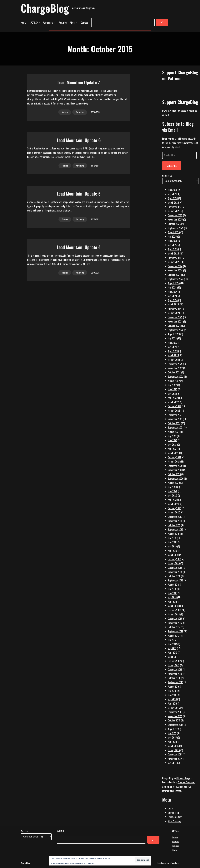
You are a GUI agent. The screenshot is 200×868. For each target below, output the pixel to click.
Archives (25, 831)
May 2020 (172, 495)
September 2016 (175, 682)
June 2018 (172, 593)
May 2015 (172, 737)
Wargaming (80, 112)
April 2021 (173, 449)
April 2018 (173, 602)
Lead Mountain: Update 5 (79, 194)
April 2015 (173, 742)
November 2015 (175, 716)
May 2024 (172, 296)
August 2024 (174, 283)
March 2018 (173, 606)
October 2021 (174, 423)
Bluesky (175, 850)
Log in (170, 808)
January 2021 (174, 461)
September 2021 (175, 427)
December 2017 (175, 618)
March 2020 (173, 504)
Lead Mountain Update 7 (79, 82)
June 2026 (173, 190)
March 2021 (173, 453)
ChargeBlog (45, 8)
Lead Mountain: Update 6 (79, 140)
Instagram (176, 846)
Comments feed (175, 817)
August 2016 (174, 686)
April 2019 (173, 551)
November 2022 (175, 368)
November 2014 (175, 759)
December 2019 (175, 517)
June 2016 (172, 695)
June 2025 (173, 241)
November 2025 (175, 219)
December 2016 (175, 669)
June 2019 (172, 542)
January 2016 (174, 708)
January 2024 (174, 313)
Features (65, 112)
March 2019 (173, 555)
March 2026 (173, 202)
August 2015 (174, 729)
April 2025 (173, 249)
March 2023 (173, 355)
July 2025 (172, 236)
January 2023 (174, 360)
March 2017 (173, 657)
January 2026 (174, 211)
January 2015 (174, 750)
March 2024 (173, 304)
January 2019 (174, 563)
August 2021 (174, 432)
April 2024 (173, 300)
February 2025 (175, 258)
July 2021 (172, 436)
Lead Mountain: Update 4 (79, 247)
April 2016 (173, 703)
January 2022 (174, 410)
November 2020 (175, 470)
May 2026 (172, 194)
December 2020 (175, 466)
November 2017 (175, 623)
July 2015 (172, 733)
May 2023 (172, 347)
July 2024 (172, 287)
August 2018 (174, 584)
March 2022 (173, 402)
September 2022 (176, 376)
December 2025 (175, 215)
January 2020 (174, 512)
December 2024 (175, 266)
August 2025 (174, 232)
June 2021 (172, 440)
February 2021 (174, 457)
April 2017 (172, 652)
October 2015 (174, 720)
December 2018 (175, 568)
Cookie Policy (91, 863)
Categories (167, 176)
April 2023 (173, 351)
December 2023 (175, 317)
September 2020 (176, 478)
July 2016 (172, 691)
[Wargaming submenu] (55, 23)
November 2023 (175, 321)
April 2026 (173, 198)
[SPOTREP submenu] (39, 23)
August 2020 (174, 483)
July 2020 (172, 487)
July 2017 (172, 640)
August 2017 (173, 636)
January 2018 (174, 614)
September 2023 (176, 330)
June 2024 (173, 292)
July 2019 (172, 538)
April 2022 (173, 398)
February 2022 (175, 406)
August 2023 (174, 334)
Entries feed (173, 813)
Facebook (175, 841)
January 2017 (174, 665)
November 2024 (175, 270)
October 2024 (174, 275)
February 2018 (174, 610)
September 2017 (175, 631)
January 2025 (174, 262)
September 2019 (175, 529)
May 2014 (172, 763)
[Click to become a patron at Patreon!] (180, 93)
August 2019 (174, 534)
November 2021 (175, 419)
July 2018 (172, 589)
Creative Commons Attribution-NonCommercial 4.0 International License (178, 786)
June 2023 (173, 343)
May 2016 (172, 699)
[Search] (162, 22)
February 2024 (175, 309)
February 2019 (174, 559)
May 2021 (172, 444)
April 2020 (173, 500)
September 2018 (175, 580)
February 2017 (174, 661)
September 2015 (175, 725)
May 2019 (172, 546)
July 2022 (172, 385)
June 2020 (173, 491)
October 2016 (174, 678)
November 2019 (175, 521)
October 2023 (174, 326)
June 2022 (173, 389)
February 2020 (175, 508)
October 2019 (174, 525)
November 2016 (175, 674)
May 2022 (172, 394)
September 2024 (176, 279)
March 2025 (173, 253)
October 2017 (174, 627)
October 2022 (174, 372)
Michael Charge (183, 778)
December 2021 (175, 415)
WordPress (175, 863)
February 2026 (175, 207)
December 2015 (175, 712)
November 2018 (175, 572)
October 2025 (174, 224)
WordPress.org (174, 821)
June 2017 (172, 644)
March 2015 (173, 746)
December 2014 (175, 754)
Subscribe (172, 166)
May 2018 (172, 597)
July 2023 (172, 338)
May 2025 (172, 245)
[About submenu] (77, 23)
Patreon (175, 837)
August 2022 (174, 381)
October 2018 (174, 576)
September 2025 (176, 228)
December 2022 (175, 364)
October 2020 (174, 474)
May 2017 (172, 648)
